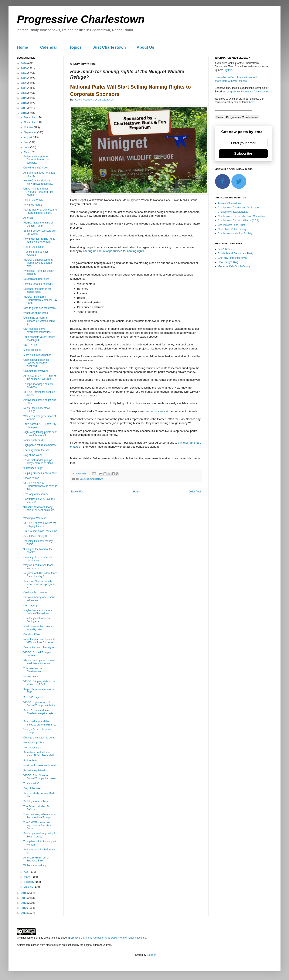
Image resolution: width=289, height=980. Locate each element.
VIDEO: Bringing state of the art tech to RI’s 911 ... (39, 683)
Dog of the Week (33, 455)
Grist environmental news (232, 258)
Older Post (195, 492)
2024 (24, 73)
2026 (24, 64)
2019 (24, 98)
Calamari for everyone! (36, 371)
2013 (24, 903)
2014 (24, 898)
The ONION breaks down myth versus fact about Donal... (38, 825)
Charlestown (96, 479)
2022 (24, 83)
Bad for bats (30, 761)
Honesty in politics (34, 742)
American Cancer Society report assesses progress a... (39, 584)
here (252, 102)
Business (84, 479)
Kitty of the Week (33, 200)
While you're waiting (35, 865)
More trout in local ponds (37, 355)
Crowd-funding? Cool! (36, 168)
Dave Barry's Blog (228, 262)
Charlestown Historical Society (235, 233)
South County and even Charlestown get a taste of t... (40, 713)
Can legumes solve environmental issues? (38, 330)
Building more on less (36, 801)
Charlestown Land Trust (231, 225)
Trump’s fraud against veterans (36, 253)
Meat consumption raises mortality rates (38, 628)
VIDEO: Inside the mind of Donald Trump (38, 224)
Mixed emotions (32, 350)
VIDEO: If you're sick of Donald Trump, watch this (39, 704)
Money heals (31, 676)
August (28, 137)
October (29, 127)
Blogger (151, 955)
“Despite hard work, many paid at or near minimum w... (39, 510)
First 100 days (31, 697)
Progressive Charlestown (81, 19)
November (30, 122)
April (27, 872)
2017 (24, 108)
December (30, 117)
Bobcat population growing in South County (40, 835)
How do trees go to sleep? (38, 284)
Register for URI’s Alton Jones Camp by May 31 (40, 575)
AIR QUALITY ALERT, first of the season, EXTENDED (40, 378)
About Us (145, 47)
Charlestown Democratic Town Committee (242, 216)
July (27, 142)
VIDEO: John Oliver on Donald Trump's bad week (40, 777)
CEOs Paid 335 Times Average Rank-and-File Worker (38, 192)
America (28, 218)
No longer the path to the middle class (37, 290)
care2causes (106, 100)
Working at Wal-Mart (35, 518)
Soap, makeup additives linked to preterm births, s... (40, 723)
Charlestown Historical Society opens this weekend (36, 363)
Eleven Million (31, 478)
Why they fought (33, 205)
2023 (24, 78)
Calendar (49, 47)
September (31, 132)
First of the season (34, 247)
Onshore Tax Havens (35, 592)
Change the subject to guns (39, 738)
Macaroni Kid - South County (234, 266)
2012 (24, 908)
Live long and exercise (36, 494)
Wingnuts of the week (36, 313)
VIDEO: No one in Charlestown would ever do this (40, 486)
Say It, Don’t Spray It (35, 536)
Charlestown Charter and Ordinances (239, 208)
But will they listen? (34, 771)
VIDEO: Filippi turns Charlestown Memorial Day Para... (40, 300)
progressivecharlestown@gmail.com (247, 92)
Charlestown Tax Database (233, 212)
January (29, 887)
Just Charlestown (109, 47)
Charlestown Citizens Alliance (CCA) (238, 221)
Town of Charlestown (230, 203)
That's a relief (31, 783)
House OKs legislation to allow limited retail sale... (39, 182)
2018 (24, 103)
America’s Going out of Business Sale (36, 859)
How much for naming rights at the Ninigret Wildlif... (39, 240)
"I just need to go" (33, 468)
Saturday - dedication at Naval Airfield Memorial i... (40, 754)
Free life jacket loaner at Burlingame (37, 620)
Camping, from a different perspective (38, 559)
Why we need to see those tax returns (38, 567)
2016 (24, 113)
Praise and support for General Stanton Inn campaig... (36, 160)
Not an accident (32, 748)
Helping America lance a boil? (40, 473)
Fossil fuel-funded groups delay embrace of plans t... (40, 462)
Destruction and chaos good (39, 647)
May (27, 152)
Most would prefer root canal (39, 765)
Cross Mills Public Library (232, 229)
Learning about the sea (36, 450)
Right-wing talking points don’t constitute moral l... (40, 434)
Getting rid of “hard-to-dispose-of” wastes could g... (39, 321)
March (28, 877)
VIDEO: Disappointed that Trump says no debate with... (38, 263)
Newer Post (78, 492)
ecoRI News (225, 249)
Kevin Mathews (84, 100)
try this (228, 70)
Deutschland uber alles (36, 279)
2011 (24, 913)
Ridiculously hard (33, 440)
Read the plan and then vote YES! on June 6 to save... (39, 641)
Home (23, 47)
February (29, 882)
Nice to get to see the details (39, 308)
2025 (24, 68)
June (27, 147)
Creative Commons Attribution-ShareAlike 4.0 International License (108, 938)
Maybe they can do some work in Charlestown (38, 612)
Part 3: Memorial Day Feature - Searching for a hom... (40, 211)
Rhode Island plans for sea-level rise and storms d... (39, 662)
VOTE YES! (30, 345)
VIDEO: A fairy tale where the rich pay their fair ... (40, 525)
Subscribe (243, 153)
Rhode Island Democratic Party (235, 253)
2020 (24, 93)
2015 (24, 893)
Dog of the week (33, 788)
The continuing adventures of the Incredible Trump (40, 816)
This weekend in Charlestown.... (33, 670)
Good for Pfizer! (32, 634)
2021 (24, 88)
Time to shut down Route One (40, 531)
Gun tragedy (30, 605)
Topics (76, 47)
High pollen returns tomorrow (40, 445)
